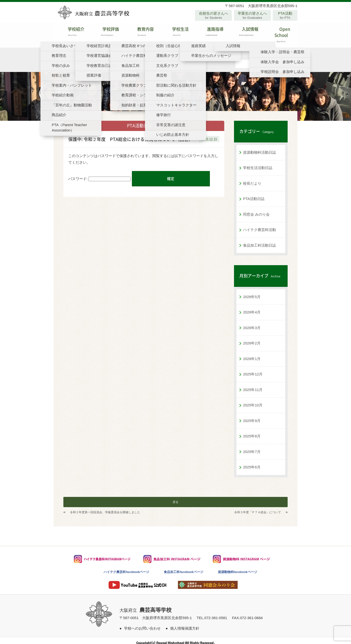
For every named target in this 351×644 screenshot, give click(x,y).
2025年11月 (253, 385)
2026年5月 (252, 292)
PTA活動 (285, 15)
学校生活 (175, 33)
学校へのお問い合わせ (142, 624)
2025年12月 (253, 369)
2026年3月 (252, 323)
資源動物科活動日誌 (259, 148)
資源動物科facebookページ (238, 567)
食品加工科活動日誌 (259, 241)
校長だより (252, 179)
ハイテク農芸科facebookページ (126, 567)
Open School (280, 33)
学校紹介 (71, 33)
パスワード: (99, 174)
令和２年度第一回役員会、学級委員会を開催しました (105, 508)
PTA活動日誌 (254, 194)
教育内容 (141, 33)
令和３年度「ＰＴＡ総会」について (258, 508)
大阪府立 (146, 606)
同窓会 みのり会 (256, 210)
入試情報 (245, 33)
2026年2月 (252, 338)
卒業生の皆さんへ (252, 15)
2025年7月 (252, 447)
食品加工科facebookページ (183, 567)
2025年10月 (253, 400)
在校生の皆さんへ (213, 15)
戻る (175, 497)
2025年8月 (252, 431)
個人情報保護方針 (185, 624)
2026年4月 (252, 307)
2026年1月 (252, 354)
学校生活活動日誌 (258, 163)
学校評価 (106, 33)
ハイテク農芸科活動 (259, 225)
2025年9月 (252, 416)
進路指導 (210, 33)
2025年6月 (252, 462)
